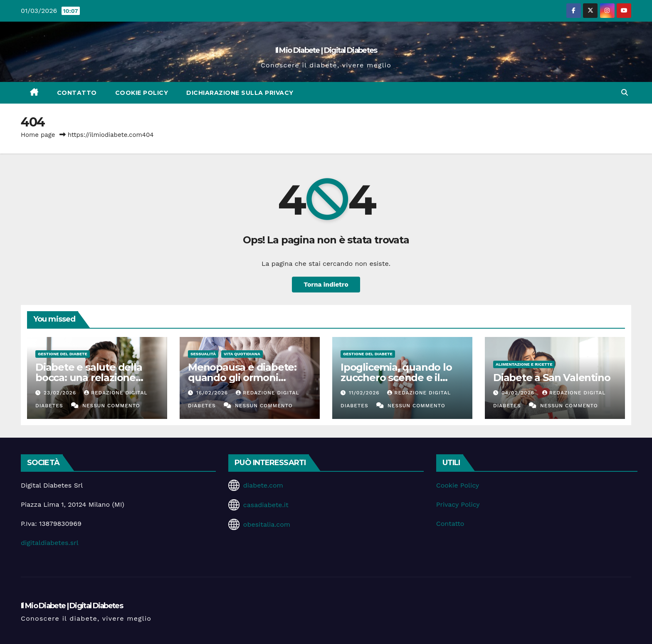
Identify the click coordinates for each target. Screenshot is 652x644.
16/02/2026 (213, 393)
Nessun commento (111, 406)
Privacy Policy (458, 504)
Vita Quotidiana (242, 354)
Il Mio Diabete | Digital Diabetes (326, 50)
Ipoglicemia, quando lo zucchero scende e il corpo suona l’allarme (396, 378)
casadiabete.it (266, 505)
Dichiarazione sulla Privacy (240, 93)
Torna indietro (326, 284)
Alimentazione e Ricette (524, 364)
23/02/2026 (61, 393)
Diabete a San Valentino (552, 378)
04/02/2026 (519, 393)
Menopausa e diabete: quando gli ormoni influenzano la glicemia (244, 378)
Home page (38, 135)
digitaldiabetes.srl (50, 543)
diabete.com (263, 485)
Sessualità (203, 354)
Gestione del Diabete (63, 354)
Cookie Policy (142, 93)
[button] (625, 93)
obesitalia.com (267, 524)
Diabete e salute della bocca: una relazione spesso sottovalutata (89, 378)
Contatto (77, 93)
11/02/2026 (365, 393)
